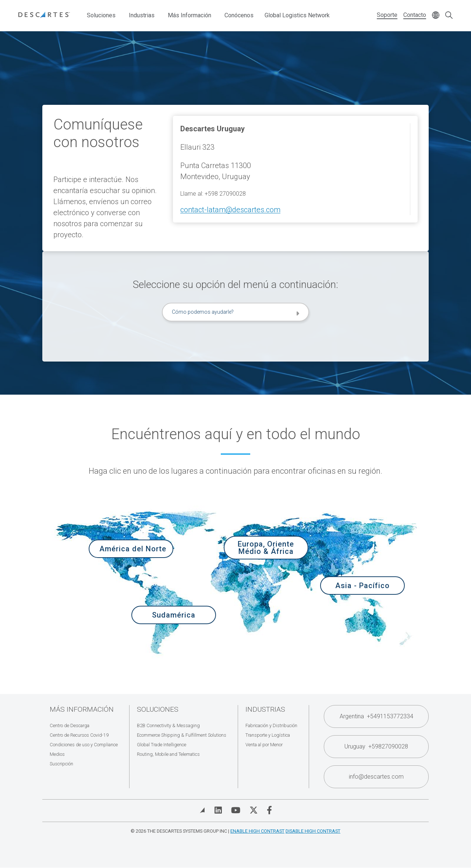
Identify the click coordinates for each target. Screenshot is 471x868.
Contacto (415, 15)
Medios (57, 754)
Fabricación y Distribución (271, 725)
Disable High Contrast (313, 831)
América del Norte (133, 549)
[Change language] (436, 16)
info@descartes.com (376, 777)
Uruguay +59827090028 (376, 746)
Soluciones (101, 15)
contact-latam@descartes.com (230, 210)
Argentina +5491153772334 (376, 716)
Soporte (387, 15)
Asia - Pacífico (362, 586)
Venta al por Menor (264, 745)
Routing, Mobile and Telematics (168, 754)
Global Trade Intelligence (162, 745)
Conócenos (239, 15)
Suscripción (61, 764)
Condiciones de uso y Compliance (84, 745)
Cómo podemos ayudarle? (203, 312)
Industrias (142, 15)
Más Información (190, 15)
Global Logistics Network (297, 15)
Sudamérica (174, 615)
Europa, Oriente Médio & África (266, 548)
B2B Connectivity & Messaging (168, 725)
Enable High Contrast (257, 831)
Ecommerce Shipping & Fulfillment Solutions (182, 735)
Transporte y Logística (268, 735)
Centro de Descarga (70, 725)
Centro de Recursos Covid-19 (79, 735)
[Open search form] (449, 16)
